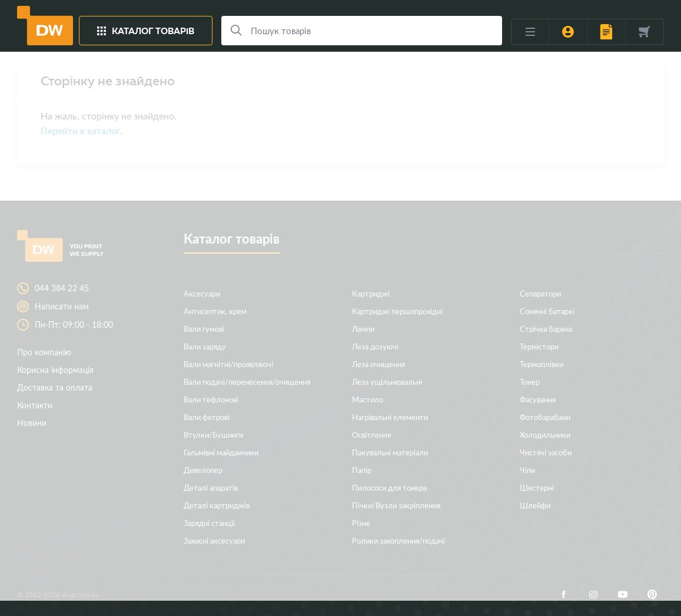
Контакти (35, 405)
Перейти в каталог (80, 130)
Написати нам (62, 307)
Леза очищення (378, 364)
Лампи (363, 329)
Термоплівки (542, 364)
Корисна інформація (55, 370)
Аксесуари (202, 293)
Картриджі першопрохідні (397, 311)
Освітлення (371, 434)
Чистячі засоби (546, 452)
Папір (362, 470)
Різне (361, 523)
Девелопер (203, 470)
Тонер (530, 382)
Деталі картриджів (217, 505)
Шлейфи (535, 505)
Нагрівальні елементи (390, 417)
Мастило (368, 399)
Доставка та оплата (55, 387)
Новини (32, 423)
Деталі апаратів (211, 487)
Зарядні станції (209, 523)
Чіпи (527, 470)
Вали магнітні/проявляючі (228, 364)
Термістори (539, 346)
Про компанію (44, 352)
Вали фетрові (207, 417)
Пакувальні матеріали (390, 452)
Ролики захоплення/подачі (398, 540)
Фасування (538, 399)
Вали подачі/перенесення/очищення (247, 382)
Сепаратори (540, 293)
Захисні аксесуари (214, 540)
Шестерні (537, 487)
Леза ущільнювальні (387, 382)
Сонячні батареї (547, 311)
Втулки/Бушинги (213, 434)
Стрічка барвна (546, 329)
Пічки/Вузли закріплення (396, 505)
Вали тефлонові (211, 399)
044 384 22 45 (62, 288)
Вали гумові (204, 329)
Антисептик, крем (215, 311)
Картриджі (371, 293)
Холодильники (545, 434)
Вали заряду (205, 346)
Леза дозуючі (375, 346)
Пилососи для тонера (389, 487)
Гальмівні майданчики (221, 452)
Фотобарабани (545, 417)
